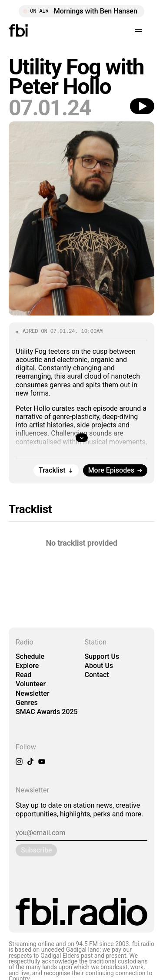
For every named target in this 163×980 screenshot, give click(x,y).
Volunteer (31, 684)
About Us (99, 666)
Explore (27, 666)
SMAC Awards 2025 (47, 712)
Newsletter (33, 693)
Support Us (102, 656)
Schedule (30, 656)
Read (23, 675)
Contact (97, 675)
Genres (27, 703)
